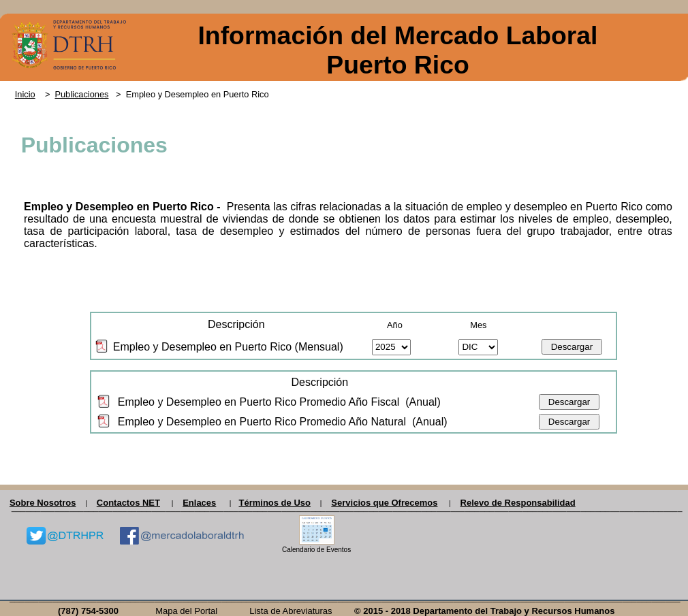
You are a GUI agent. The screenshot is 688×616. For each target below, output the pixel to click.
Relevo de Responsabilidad (518, 503)
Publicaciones (81, 94)
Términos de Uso (274, 503)
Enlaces (199, 503)
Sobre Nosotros (43, 503)
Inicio (25, 94)
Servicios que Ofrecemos (384, 503)
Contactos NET (128, 503)
